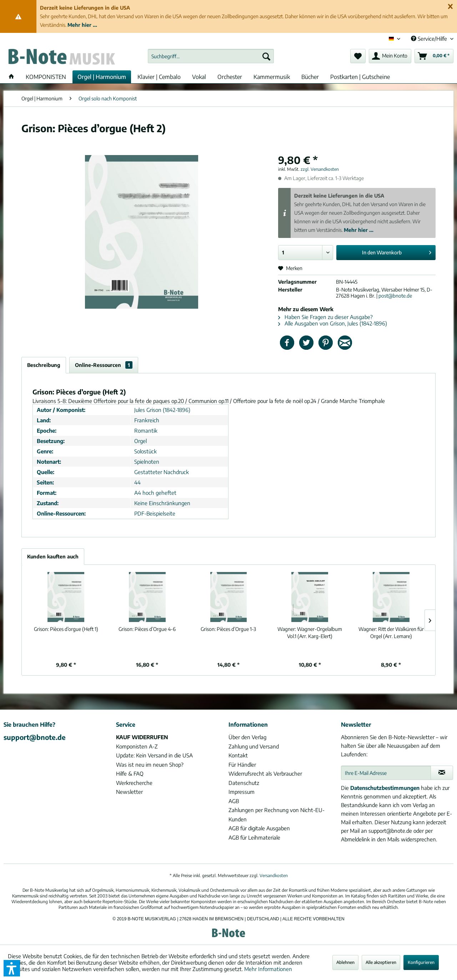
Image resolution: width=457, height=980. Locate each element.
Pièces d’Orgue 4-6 (147, 629)
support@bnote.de (35, 737)
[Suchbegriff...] (211, 56)
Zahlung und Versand (254, 746)
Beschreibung (44, 365)
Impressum (242, 792)
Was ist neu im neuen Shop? (150, 765)
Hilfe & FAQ (130, 773)
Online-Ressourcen (104, 365)
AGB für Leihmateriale (254, 837)
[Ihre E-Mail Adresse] (386, 773)
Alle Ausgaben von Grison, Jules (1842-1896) (333, 323)
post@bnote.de (395, 296)
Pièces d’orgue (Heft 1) (66, 629)
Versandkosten (274, 875)
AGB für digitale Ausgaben (259, 828)
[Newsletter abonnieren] (442, 773)
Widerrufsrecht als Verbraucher (265, 773)
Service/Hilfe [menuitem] (430, 39)
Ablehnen (345, 962)
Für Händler (242, 765)
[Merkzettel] (358, 56)
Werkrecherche (134, 783)
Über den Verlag (247, 737)
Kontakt (238, 755)
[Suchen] (266, 56)
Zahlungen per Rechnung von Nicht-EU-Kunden (277, 815)
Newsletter (129, 792)
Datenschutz (244, 783)
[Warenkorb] (434, 56)
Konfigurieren (421, 962)
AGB (234, 801)
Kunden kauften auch (53, 556)
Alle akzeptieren (381, 962)
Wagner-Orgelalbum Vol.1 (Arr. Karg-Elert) (310, 633)
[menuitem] (211, 56)
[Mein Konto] (390, 56)
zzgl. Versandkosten (320, 169)
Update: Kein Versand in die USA (154, 755)
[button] (12, 968)
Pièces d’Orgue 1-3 (228, 629)
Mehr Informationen (268, 969)
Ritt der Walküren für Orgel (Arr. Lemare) (391, 633)
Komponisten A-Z (137, 746)
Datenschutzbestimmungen (385, 788)
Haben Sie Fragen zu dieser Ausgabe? (325, 317)
